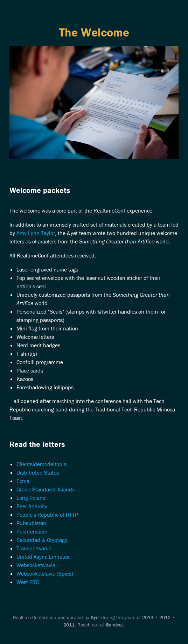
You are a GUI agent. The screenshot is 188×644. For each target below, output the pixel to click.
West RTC (28, 582)
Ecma (23, 481)
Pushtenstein (32, 531)
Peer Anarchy (32, 506)
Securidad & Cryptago (42, 540)
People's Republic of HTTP (47, 515)
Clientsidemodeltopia (41, 464)
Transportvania (34, 548)
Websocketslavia (36, 565)
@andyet (114, 625)
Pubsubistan (31, 523)
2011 (69, 625)
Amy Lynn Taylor (36, 233)
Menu (94, 15)
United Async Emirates (43, 557)
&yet (95, 617)
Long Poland (31, 498)
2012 (165, 617)
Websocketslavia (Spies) (45, 573)
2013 (148, 617)
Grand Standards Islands (46, 489)
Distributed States (38, 472)
